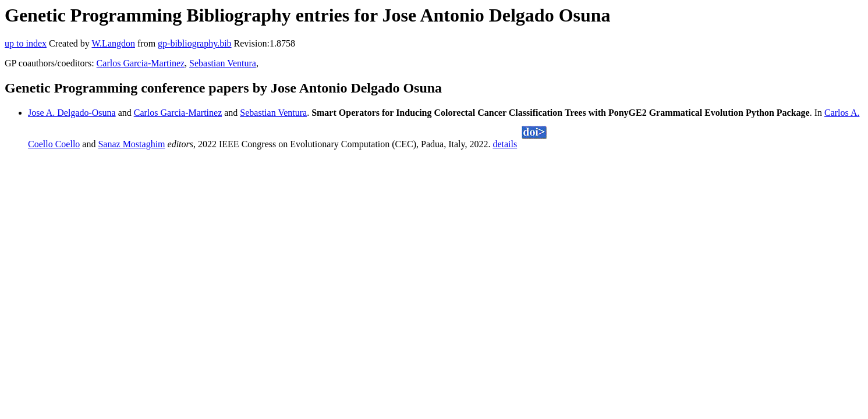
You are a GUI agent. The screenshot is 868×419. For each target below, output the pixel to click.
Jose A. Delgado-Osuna (72, 113)
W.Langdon (113, 43)
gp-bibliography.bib (195, 43)
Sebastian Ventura (223, 63)
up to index (26, 43)
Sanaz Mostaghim (131, 144)
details (505, 144)
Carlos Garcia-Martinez (141, 63)
